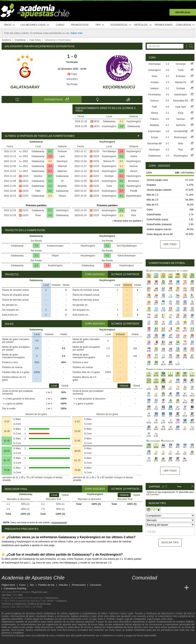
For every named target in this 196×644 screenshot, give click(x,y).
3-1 (167, 88)
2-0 (121, 171)
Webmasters (52, 598)
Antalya (154, 82)
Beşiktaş (62, 186)
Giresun (154, 101)
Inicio (10, 25)
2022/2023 (72, 79)
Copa (72, 74)
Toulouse (62, 151)
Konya (154, 137)
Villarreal (62, 166)
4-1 (121, 196)
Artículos (143, 25)
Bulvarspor (134, 181)
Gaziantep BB (154, 143)
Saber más (77, 33)
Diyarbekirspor (134, 196)
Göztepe (109, 176)
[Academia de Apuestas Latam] (172, 588)
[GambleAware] (12, 641)
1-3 (121, 186)
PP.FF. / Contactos (57, 601)
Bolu (181, 143)
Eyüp (134, 210)
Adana (134, 156)
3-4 (50, 166)
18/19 (96, 121)
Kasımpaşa (154, 64)
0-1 (50, 171)
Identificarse (183, 12)
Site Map (6, 595)
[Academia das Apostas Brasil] (150, 588)
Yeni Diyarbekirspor (127, 246)
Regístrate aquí (39, 592)
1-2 (122, 126)
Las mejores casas (35, 25)
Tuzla (109, 186)
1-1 (122, 121)
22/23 (25, 176)
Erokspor (181, 76)
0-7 (50, 176)
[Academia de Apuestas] (165, 588)
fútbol (104, 613)
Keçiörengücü (119, 87)
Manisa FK (109, 161)
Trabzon (154, 119)
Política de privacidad (40, 604)
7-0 (36, 246)
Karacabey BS (181, 101)
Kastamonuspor (55, 246)
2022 (25, 151)
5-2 (167, 76)
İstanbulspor (62, 210)
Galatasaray (25, 87)
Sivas (38, 215)
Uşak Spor (181, 107)
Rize (134, 215)
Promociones (164, 25)
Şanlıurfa (181, 125)
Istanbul (38, 176)
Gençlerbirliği (181, 131)
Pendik (134, 191)
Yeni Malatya (109, 151)
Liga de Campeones (135, 619)
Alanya (62, 196)
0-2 (50, 191)
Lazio (62, 156)
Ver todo (170, 244)
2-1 (50, 151)
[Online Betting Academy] (157, 588)
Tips (100, 25)
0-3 (121, 191)
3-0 (167, 107)
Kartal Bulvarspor (127, 256)
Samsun (134, 166)
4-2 (121, 181)
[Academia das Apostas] (142, 588)
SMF (20, 595)
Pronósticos (80, 25)
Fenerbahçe (154, 95)
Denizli (134, 171)
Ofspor (55, 256)
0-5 (167, 101)
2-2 (50, 161)
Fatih (38, 191)
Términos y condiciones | (15, 604)
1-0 (121, 151)
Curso (60, 25)
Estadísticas (121, 25)
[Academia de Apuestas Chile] (135, 588)
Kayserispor (154, 131)
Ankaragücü (154, 70)
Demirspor (62, 161)
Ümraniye (181, 64)
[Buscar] (190, 46)
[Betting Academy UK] (179, 588)
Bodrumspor (181, 137)
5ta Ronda (72, 84)
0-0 (121, 161)
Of (62, 181)
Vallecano (62, 171)
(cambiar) (154, 494)
